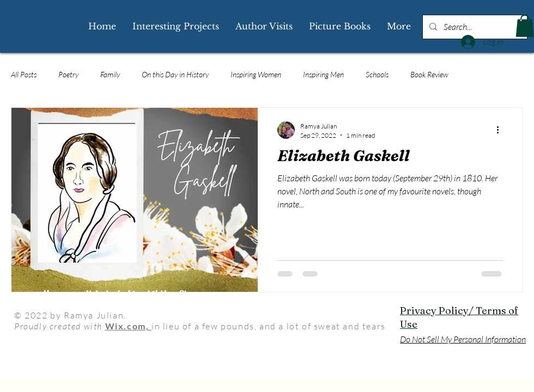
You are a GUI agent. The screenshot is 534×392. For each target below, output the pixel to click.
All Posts (24, 74)
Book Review (429, 74)
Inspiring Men (323, 74)
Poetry (68, 74)
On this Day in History (175, 74)
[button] (525, 26)
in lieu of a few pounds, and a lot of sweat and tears (269, 326)
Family (110, 74)
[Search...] (474, 27)
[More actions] (501, 130)
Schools (377, 74)
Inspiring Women (256, 74)
